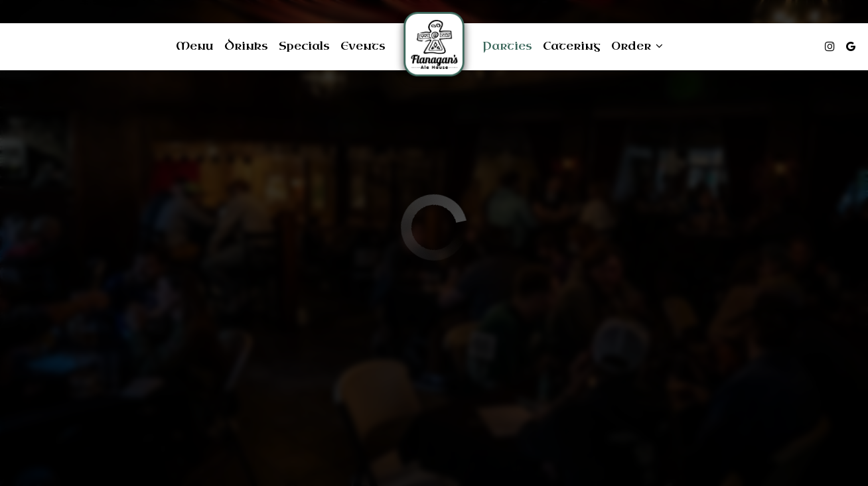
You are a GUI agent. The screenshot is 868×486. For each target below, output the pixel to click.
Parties (507, 46)
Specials (304, 46)
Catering (572, 46)
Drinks (246, 46)
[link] (434, 46)
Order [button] (637, 46)
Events (363, 46)
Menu (195, 46)
